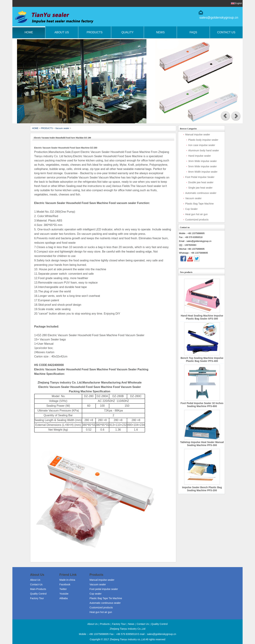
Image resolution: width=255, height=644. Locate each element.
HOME (35, 128)
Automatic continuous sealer (201, 193)
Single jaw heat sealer (200, 188)
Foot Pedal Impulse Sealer (200, 177)
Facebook (65, 584)
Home (29, 32)
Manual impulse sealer (198, 135)
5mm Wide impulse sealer (202, 166)
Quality (127, 32)
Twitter (63, 589)
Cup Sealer (191, 209)
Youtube (64, 594)
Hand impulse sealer (200, 156)
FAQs (193, 32)
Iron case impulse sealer (202, 145)
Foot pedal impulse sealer (104, 589)
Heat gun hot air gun (196, 214)
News (160, 32)
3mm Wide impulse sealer (202, 161)
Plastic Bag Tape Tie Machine (106, 598)
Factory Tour (37, 598)
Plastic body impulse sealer (203, 140)
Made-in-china (67, 580)
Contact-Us (36, 584)
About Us (62, 32)
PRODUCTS (47, 128)
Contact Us (226, 32)
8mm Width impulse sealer (203, 172)
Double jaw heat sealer (201, 182)
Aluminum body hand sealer (204, 150)
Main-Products (38, 589)
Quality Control (38, 594)
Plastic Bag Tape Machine (199, 204)
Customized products (197, 220)
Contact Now (201, 265)
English (238, 3)
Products (95, 32)
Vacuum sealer (62, 128)
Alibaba (64, 598)
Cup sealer (96, 594)
